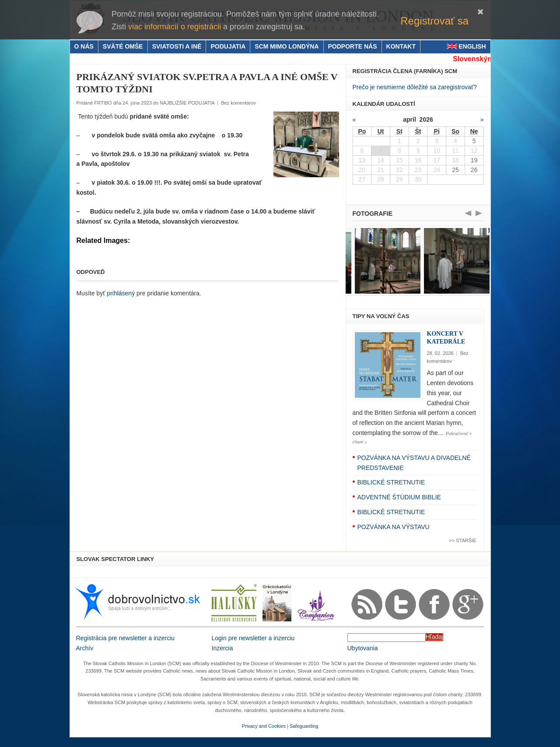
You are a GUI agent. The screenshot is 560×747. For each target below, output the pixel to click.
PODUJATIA (228, 46)
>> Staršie (462, 540)
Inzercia (222, 648)
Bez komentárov (238, 103)
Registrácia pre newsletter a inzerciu (126, 638)
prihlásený (121, 293)
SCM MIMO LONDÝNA (287, 46)
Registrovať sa (434, 21)
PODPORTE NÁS (353, 46)
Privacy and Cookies (264, 726)
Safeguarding (304, 726)
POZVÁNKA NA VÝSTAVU (394, 527)
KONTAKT (401, 46)
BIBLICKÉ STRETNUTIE (391, 482)
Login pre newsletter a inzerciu (253, 638)
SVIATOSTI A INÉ (177, 46)
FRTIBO (103, 103)
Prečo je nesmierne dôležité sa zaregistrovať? (415, 87)
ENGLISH (472, 46)
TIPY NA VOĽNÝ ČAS (381, 316)
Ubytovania (363, 648)
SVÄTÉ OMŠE (123, 46)
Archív (85, 648)
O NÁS (84, 46)
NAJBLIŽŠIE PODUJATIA (187, 103)
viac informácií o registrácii (175, 27)
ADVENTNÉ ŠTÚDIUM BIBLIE (399, 497)
